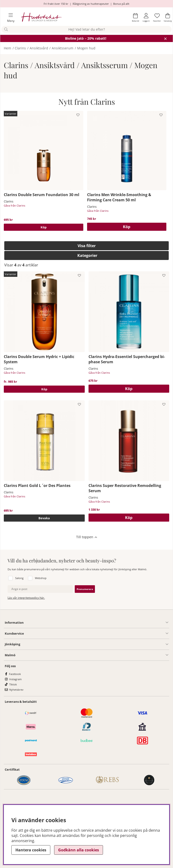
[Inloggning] (146, 18)
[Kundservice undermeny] (96, 633)
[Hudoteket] (42, 18)
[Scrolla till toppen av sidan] (86, 537)
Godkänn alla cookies (79, 850)
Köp (44, 227)
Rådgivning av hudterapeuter (91, 4)
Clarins (20, 48)
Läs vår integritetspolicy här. (26, 598)
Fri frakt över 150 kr (56, 4)
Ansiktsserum (63, 48)
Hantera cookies (31, 850)
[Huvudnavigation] (9, 18)
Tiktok (13, 684)
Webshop (41, 578)
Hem (7, 48)
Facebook (15, 674)
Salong (19, 578)
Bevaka (44, 518)
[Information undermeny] (96, 623)
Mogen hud (86, 48)
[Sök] (86, 29)
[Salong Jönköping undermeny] (94, 644)
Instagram (15, 679)
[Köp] (127, 227)
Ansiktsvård (39, 48)
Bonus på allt (121, 4)
